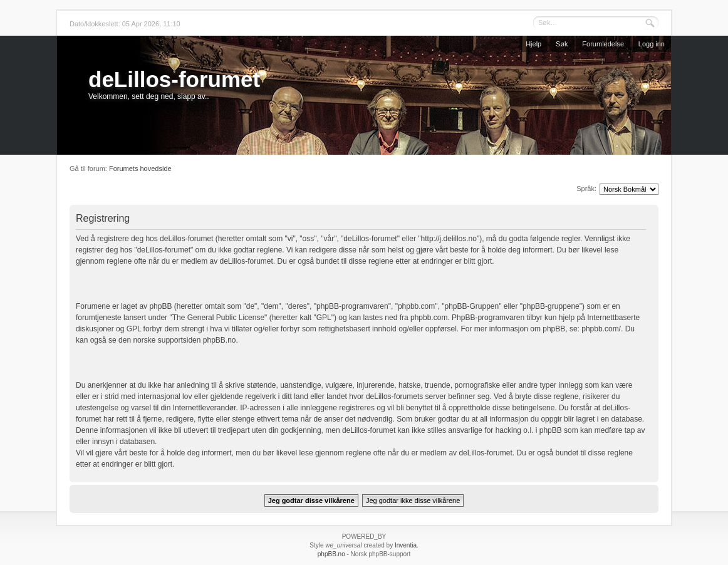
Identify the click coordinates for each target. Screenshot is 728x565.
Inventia (406, 545)
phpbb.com (429, 318)
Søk (562, 44)
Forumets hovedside (140, 168)
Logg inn (652, 44)
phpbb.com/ (601, 329)
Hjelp (533, 44)
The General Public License (218, 318)
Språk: (586, 189)
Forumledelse (603, 44)
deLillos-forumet (174, 79)
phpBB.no (220, 340)
